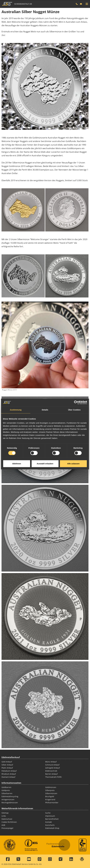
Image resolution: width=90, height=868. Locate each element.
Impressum (50, 816)
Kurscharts (50, 825)
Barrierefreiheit (52, 819)
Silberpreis (50, 790)
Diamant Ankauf (8, 777)
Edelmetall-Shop (52, 828)
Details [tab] (45, 381)
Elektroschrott (51, 771)
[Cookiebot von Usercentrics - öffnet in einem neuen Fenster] (76, 373)
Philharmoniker (52, 803)
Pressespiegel (7, 828)
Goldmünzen (51, 787)
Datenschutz (7, 819)
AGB (3, 825)
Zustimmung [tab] (16, 381)
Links (4, 816)
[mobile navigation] (87, 4)
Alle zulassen (73, 434)
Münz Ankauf (51, 762)
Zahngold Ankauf (53, 768)
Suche (48, 813)
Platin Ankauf (7, 768)
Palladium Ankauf (9, 771)
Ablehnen (17, 434)
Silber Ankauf (7, 765)
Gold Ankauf (7, 762)
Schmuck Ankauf (52, 765)
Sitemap (5, 813)
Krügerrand (50, 799)
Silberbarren (7, 793)
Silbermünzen (51, 793)
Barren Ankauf (51, 774)
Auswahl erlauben (45, 434)
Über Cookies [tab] (74, 381)
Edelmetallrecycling (10, 796)
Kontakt (49, 822)
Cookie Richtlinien (9, 822)
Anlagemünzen (8, 799)
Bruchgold (50, 796)
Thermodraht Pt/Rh (53, 777)
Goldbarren (6, 787)
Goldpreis (6, 790)
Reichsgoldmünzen (10, 803)
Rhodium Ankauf (9, 774)
